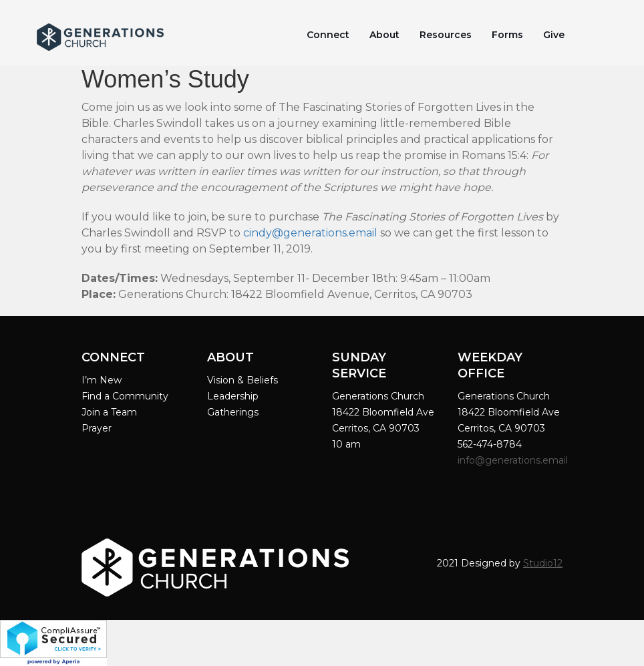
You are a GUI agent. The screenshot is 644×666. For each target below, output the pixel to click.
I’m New (102, 380)
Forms (507, 35)
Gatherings (233, 412)
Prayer (97, 428)
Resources (446, 35)
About (384, 35)
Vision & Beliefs (243, 380)
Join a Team (109, 412)
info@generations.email (514, 460)
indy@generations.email (313, 233)
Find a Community (125, 396)
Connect (328, 35)
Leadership (233, 396)
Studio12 (543, 563)
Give (554, 35)
